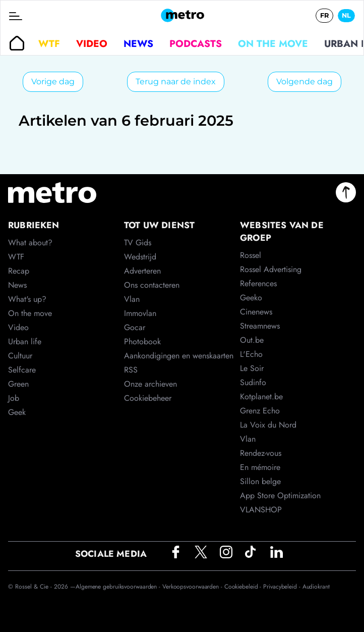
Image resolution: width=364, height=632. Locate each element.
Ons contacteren (152, 285)
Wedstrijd (140, 257)
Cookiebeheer (148, 398)
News (138, 43)
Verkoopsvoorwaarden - (193, 587)
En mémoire (260, 467)
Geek (17, 412)
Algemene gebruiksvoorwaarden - (119, 587)
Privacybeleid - (283, 587)
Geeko (251, 298)
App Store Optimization (280, 495)
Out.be (252, 340)
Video (92, 43)
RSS (131, 370)
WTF (49, 43)
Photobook (142, 341)
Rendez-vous (261, 453)
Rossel (251, 255)
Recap (19, 271)
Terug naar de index (176, 82)
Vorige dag (53, 82)
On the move (273, 43)
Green (18, 384)
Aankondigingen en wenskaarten (179, 356)
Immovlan (140, 313)
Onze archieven (150, 384)
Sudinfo (253, 382)
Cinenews (256, 312)
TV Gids (138, 243)
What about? (30, 243)
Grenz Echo (260, 411)
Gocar (135, 327)
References (258, 283)
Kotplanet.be (261, 397)
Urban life (25, 341)
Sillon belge (260, 481)
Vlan (132, 299)
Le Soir (252, 368)
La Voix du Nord (268, 425)
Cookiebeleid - (244, 587)
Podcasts (196, 43)
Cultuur (20, 356)
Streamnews (260, 326)
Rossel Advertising (271, 269)
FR (324, 15)
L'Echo (251, 354)
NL (346, 15)
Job (14, 398)
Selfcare (22, 370)
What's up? (27, 299)
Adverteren (142, 271)
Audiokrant (316, 587)
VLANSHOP (261, 510)
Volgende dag (305, 82)
